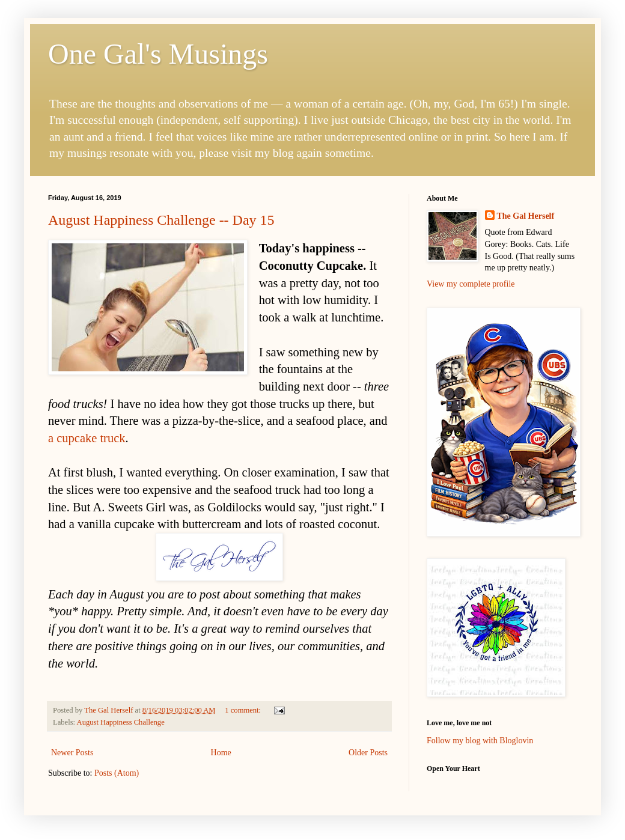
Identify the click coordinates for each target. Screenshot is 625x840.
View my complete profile (471, 284)
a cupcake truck (87, 438)
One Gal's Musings (158, 54)
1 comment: (244, 710)
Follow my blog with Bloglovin (480, 741)
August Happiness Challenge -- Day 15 (161, 220)
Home (221, 753)
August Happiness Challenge (121, 722)
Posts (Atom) (117, 773)
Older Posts (368, 753)
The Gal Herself (526, 216)
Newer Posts (72, 753)
